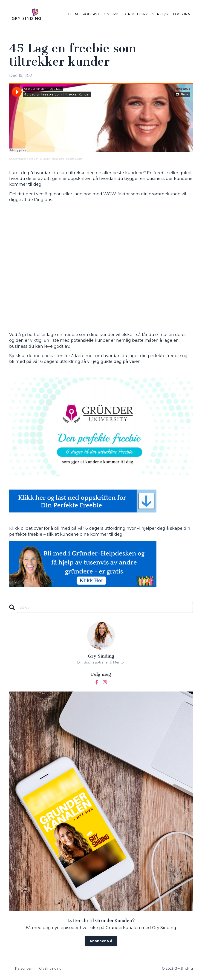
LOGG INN (182, 14)
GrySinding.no (50, 970)
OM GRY (111, 14)
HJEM (73, 14)
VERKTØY (160, 14)
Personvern (24, 970)
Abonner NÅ (101, 942)
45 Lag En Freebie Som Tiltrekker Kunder (61, 159)
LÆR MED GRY (135, 14)
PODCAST (91, 14)
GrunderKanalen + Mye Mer (23, 159)
